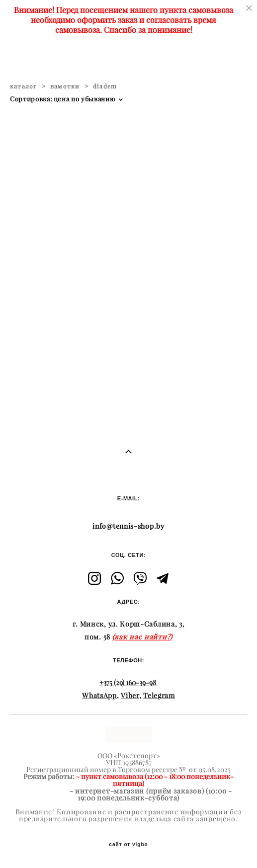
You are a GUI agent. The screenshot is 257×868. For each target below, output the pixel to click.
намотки (65, 86)
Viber (130, 696)
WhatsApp (99, 696)
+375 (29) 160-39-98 (128, 683)
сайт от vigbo (128, 845)
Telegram (159, 696)
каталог (23, 86)
